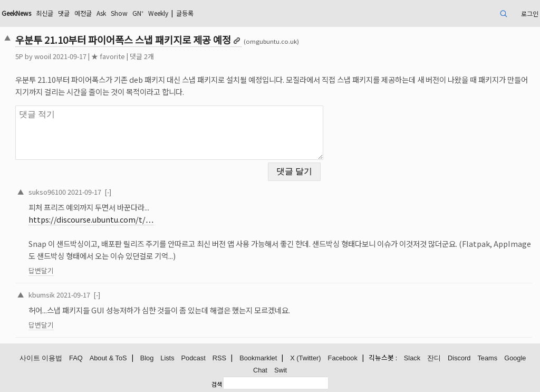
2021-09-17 (84, 192)
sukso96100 (47, 192)
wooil (43, 56)
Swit (281, 370)
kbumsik (42, 295)
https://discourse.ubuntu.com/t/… (91, 219)
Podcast (194, 358)
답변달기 (41, 270)
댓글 (64, 13)
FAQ (76, 358)
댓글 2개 (142, 56)
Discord (459, 358)
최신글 (45, 13)
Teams (487, 358)
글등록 (185, 13)
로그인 (530, 13)
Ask (101, 13)
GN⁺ (138, 13)
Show (119, 13)
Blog (147, 358)
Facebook (343, 358)
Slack (412, 358)
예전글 (83, 13)
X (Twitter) (305, 358)
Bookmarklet (258, 358)
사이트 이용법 (41, 358)
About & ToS (108, 358)
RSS (219, 358)
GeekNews (16, 13)
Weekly (158, 13)
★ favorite (108, 56)
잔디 (434, 358)
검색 (217, 384)
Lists (167, 358)
